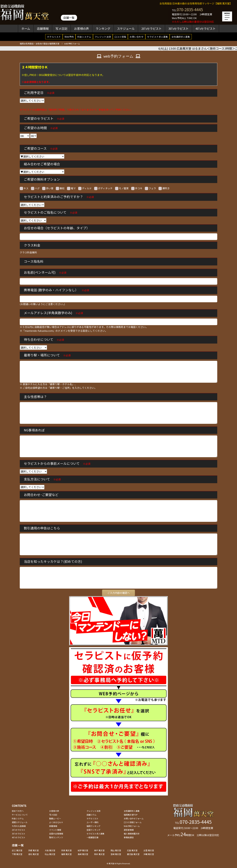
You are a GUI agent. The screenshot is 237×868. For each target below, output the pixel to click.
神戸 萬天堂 (99, 850)
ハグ (35, 188)
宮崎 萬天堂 (116, 854)
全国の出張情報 (56, 834)
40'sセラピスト (205, 28)
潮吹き (164, 188)
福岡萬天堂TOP (131, 815)
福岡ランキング (93, 826)
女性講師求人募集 (181, 37)
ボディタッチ (103, 188)
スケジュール (126, 28)
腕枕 (60, 188)
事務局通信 (129, 837)
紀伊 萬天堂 (83, 850)
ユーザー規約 (92, 822)
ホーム (26, 28)
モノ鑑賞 (122, 188)
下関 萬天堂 (17, 854)
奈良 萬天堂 (66, 850)
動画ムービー (55, 818)
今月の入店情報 (19, 826)
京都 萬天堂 (33, 850)
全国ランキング (93, 830)
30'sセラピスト (178, 28)
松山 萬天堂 (50, 854)
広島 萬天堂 (132, 850)
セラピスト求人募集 (158, 37)
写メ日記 (61, 28)
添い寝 (48, 188)
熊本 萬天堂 (99, 854)
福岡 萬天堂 (66, 854)
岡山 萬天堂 (116, 850)
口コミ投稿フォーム (133, 822)
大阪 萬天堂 (50, 850)
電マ (71, 188)
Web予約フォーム (132, 826)
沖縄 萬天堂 (149, 854)
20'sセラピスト (151, 28)
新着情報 (53, 826)
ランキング (103, 28)
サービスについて (20, 815)
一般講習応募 (92, 837)
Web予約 (69, 37)
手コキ (137, 188)
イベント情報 (55, 830)
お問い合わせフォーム (134, 818)
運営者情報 (129, 830)
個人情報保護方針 (132, 834)
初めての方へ (18, 811)
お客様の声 (81, 28)
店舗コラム (92, 815)
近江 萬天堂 (17, 850)
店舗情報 (43, 28)
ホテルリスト (54, 37)
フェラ (150, 188)
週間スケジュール (20, 822)
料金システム (84, 37)
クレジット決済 (103, 37)
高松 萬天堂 (33, 854)
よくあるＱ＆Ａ (56, 822)
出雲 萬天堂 (149, 850)
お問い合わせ (137, 37)
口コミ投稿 (120, 37)
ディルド (85, 188)
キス (24, 188)
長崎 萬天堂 (83, 854)
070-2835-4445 (190, 9)
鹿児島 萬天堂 (133, 854)
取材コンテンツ (56, 837)
